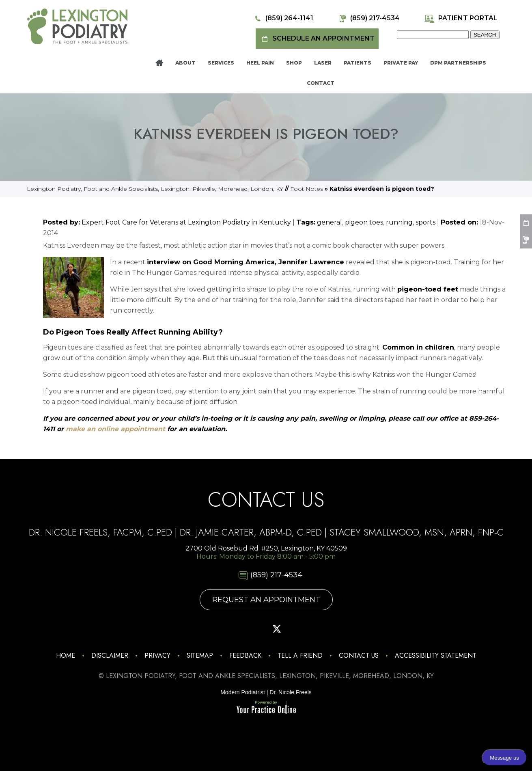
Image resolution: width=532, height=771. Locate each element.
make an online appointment (116, 429)
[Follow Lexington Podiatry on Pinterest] (256, 629)
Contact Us (359, 655)
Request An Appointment (266, 600)
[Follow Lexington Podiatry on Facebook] (235, 629)
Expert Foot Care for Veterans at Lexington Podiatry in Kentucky (186, 222)
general (330, 222)
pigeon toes (364, 222)
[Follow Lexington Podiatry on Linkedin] (319, 629)
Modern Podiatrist (243, 692)
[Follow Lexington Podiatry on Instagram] (213, 629)
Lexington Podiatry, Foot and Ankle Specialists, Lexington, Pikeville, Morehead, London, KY (155, 189)
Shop (294, 63)
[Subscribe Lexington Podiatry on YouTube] (298, 629)
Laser (323, 63)
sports (425, 222)
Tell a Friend (300, 655)
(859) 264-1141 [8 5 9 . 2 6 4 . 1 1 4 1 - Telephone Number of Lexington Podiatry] (283, 18)
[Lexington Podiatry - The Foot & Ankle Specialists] (77, 26)
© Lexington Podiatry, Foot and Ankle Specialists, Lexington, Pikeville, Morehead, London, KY (266, 676)
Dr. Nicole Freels (290, 692)
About (185, 63)
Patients (358, 63)
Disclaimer (110, 655)
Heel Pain (260, 63)
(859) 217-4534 (369, 18)
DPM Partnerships (458, 63)
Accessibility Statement (436, 655)
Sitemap (200, 655)
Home (159, 63)
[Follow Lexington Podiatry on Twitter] (277, 629)
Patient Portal (461, 18)
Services (221, 63)
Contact (321, 83)
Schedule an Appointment (317, 39)
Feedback (245, 655)
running (399, 222)
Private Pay (401, 63)
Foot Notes (307, 189)
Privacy (157, 655)
